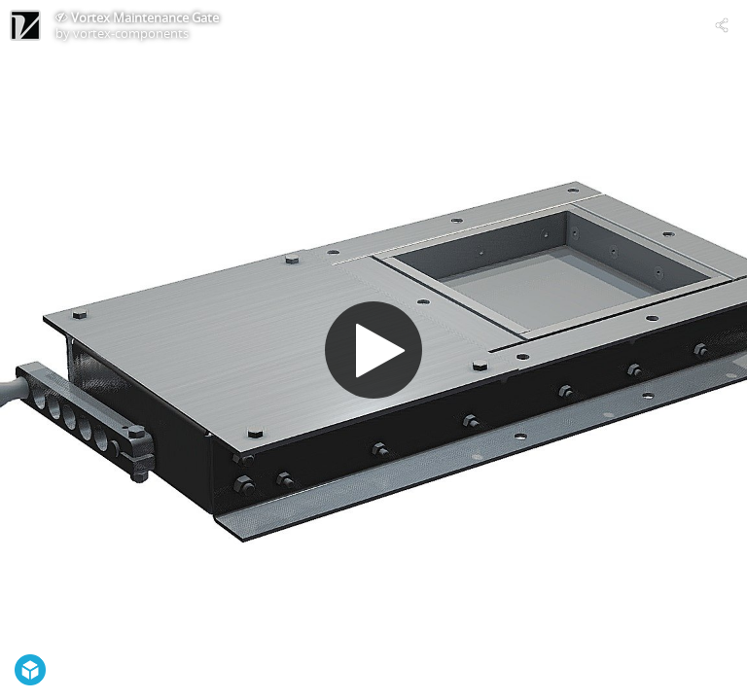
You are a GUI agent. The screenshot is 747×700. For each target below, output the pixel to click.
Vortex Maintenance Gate (145, 17)
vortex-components (131, 33)
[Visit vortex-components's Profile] (25, 25)
